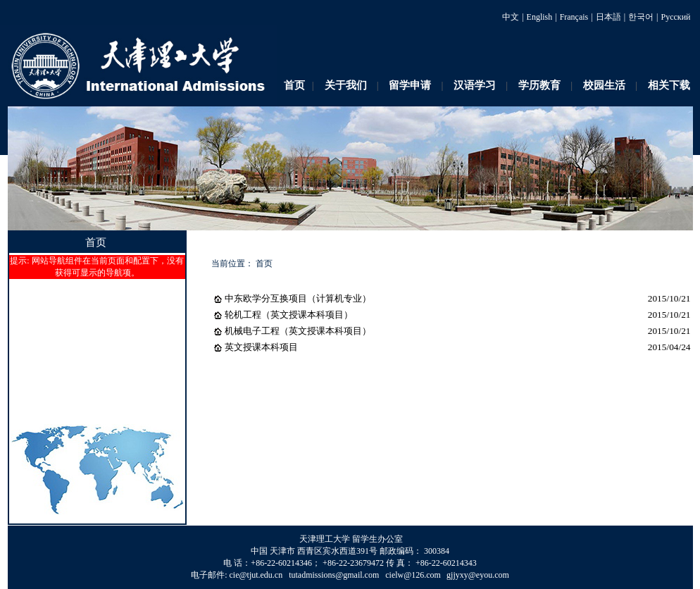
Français (574, 17)
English (540, 17)
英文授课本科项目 (261, 347)
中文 (511, 17)
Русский (676, 17)
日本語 (608, 17)
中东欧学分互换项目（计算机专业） (298, 298)
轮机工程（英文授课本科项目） (289, 315)
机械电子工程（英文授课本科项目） (298, 331)
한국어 (641, 17)
